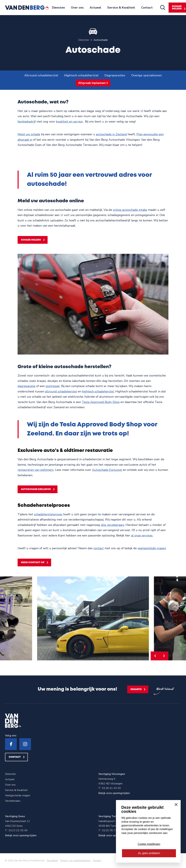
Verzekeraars (13, 801)
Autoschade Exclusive (107, 470)
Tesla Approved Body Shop (101, 402)
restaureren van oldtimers (36, 470)
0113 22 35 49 (18, 830)
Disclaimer (52, 861)
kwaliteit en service (69, 122)
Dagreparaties (115, 75)
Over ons (77, 8)
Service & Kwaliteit (121, 8)
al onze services (142, 535)
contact (99, 548)
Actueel (95, 8)
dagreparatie (26, 386)
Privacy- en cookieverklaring (75, 861)
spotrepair (53, 386)
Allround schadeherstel (41, 75)
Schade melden (31, 240)
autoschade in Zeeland (111, 134)
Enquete (136, 689)
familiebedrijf (27, 122)
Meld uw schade (29, 134)
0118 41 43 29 (111, 788)
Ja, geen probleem (149, 853)
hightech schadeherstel (98, 391)
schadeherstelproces (48, 514)
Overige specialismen (146, 75)
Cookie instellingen (149, 844)
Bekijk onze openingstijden (114, 793)
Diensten (58, 8)
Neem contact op (33, 562)
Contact (147, 8)
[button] (155, 656)
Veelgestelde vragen (18, 795)
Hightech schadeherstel (81, 75)
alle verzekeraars (113, 525)
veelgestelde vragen (152, 548)
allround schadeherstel (61, 391)
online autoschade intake (130, 210)
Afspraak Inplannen (92, 83)
